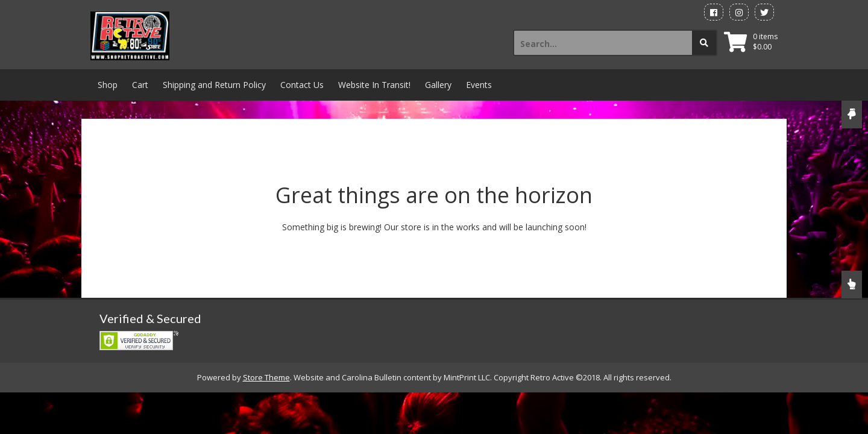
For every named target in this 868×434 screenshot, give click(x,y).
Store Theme (266, 377)
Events (479, 85)
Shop (108, 85)
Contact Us (302, 85)
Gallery (438, 85)
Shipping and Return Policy (214, 85)
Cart (140, 85)
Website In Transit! (374, 85)
